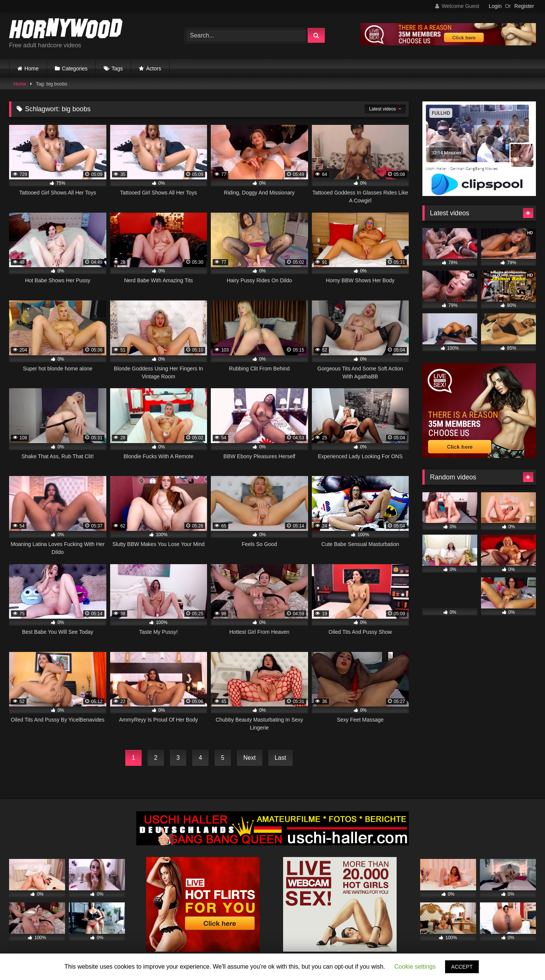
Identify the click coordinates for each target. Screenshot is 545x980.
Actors (154, 68)
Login (495, 6)
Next (250, 758)
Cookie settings (415, 967)
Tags (117, 68)
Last (280, 758)
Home (32, 68)
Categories (75, 68)
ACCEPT (462, 967)
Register (524, 6)
